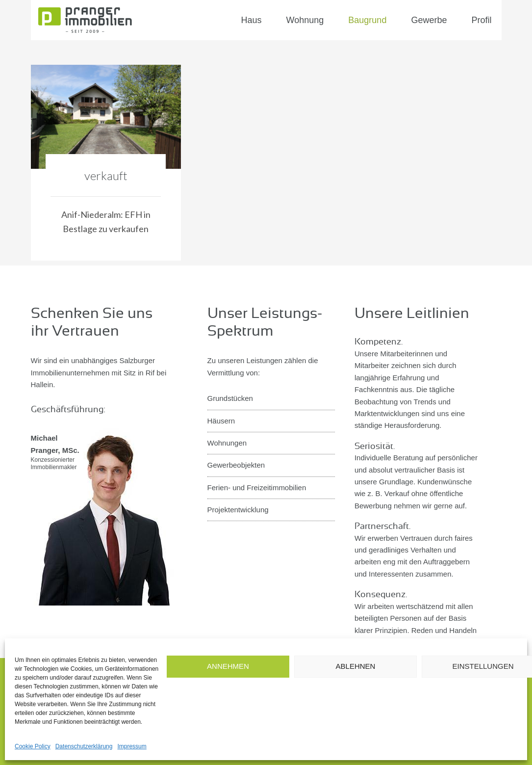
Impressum (132, 746)
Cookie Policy (33, 746)
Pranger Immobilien (104, 20)
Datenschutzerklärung (84, 746)
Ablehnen (356, 666)
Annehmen (228, 666)
